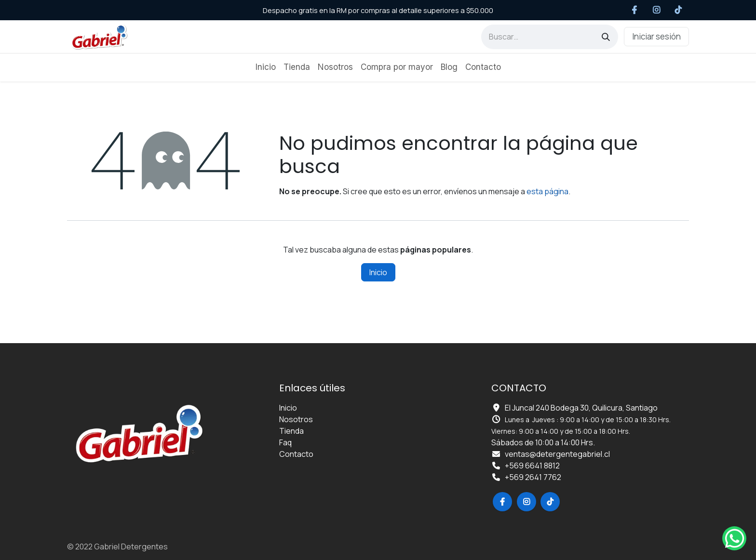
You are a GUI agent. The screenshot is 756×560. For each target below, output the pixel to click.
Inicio (378, 272)
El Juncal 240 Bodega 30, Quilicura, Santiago (581, 408)
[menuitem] (266, 67)
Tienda (291, 431)
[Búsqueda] (606, 37)
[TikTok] (679, 10)
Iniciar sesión (656, 36)
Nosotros (296, 419)
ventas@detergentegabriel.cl (557, 454)
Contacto (296, 454)
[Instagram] (656, 10)
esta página (547, 191)
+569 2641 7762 (533, 477)
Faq (285, 442)
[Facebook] (635, 10)
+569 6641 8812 (532, 466)
